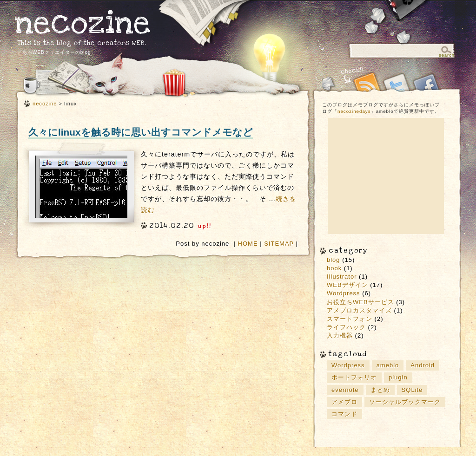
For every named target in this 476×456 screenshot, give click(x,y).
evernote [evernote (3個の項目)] (345, 390)
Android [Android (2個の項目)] (423, 365)
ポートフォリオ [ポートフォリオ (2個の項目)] (354, 377)
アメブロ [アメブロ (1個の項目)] (344, 402)
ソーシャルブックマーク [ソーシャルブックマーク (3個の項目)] (405, 402)
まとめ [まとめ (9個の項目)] (380, 390)
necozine (83, 23)
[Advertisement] (386, 176)
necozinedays (354, 111)
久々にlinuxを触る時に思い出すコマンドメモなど (141, 132)
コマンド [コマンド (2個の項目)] (344, 414)
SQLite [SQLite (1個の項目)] (412, 390)
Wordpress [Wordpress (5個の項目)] (348, 365)
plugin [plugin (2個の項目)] (398, 377)
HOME (248, 244)
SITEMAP (279, 244)
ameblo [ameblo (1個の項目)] (388, 365)
